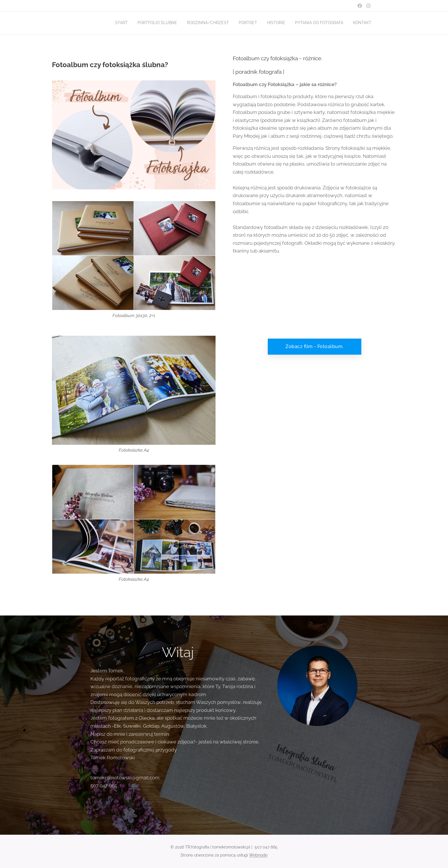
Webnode (258, 855)
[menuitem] (313, 23)
